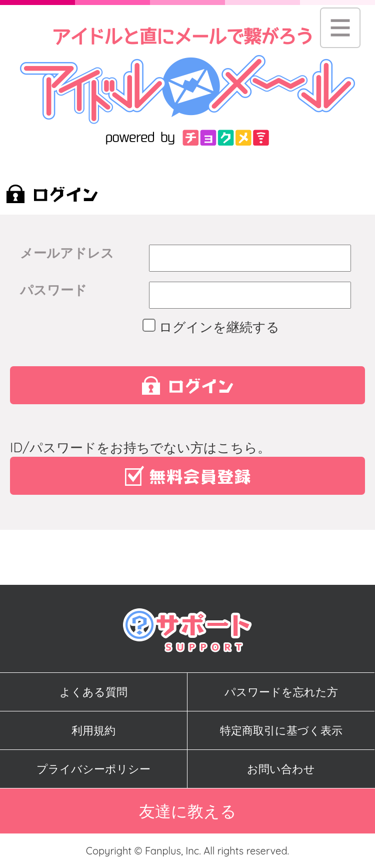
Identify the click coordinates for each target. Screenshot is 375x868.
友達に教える (188, 811)
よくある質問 (93, 692)
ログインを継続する (214, 327)
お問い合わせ (281, 769)
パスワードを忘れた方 (281, 692)
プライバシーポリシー (93, 769)
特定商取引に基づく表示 (281, 730)
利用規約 (93, 730)
